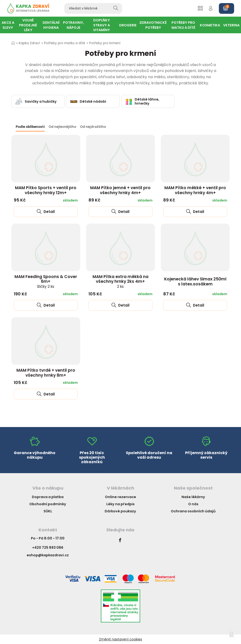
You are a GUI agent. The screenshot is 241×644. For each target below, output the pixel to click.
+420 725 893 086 (48, 548)
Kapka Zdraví (29, 43)
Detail (46, 212)
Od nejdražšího (93, 127)
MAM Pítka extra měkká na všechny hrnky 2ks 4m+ (120, 281)
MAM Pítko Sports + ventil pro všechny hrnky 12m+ (46, 190)
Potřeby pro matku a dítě (65, 43)
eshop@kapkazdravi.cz (48, 555)
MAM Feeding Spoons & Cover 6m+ (46, 281)
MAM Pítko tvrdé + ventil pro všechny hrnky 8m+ (46, 373)
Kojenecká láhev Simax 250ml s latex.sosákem (195, 281)
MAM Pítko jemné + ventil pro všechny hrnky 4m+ (120, 190)
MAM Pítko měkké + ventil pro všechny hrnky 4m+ (195, 190)
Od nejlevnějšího (62, 127)
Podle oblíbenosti (30, 127)
